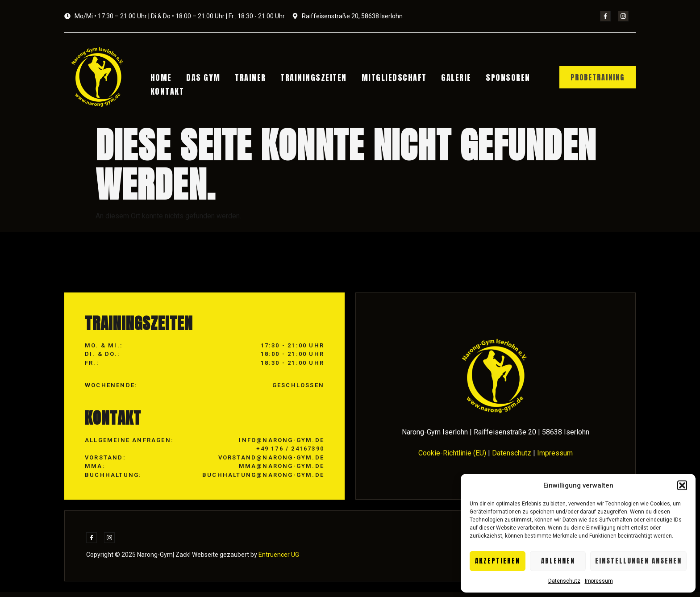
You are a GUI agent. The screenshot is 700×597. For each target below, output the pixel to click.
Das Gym (202, 78)
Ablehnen (558, 561)
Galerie (438, 78)
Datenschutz (564, 581)
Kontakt (170, 90)
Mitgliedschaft (380, 78)
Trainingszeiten (304, 78)
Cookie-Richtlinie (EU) (452, 457)
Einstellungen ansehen (638, 561)
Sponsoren (485, 78)
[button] (682, 485)
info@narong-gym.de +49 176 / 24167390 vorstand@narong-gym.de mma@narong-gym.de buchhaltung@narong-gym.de (263, 462)
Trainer (245, 78)
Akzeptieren (498, 561)
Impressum (599, 581)
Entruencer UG (278, 559)
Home (164, 78)
